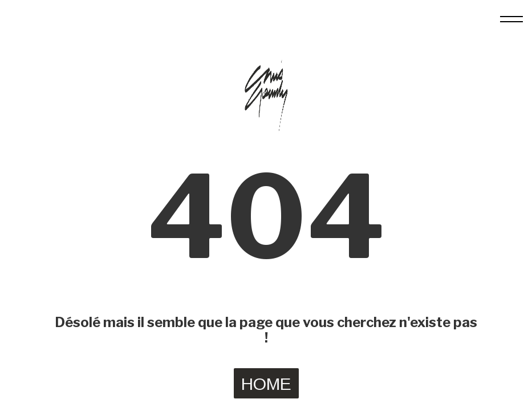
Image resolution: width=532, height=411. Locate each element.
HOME (266, 384)
